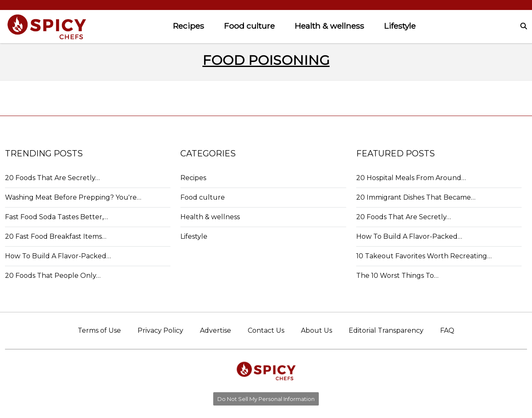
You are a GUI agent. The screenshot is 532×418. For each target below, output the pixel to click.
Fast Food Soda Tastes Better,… (57, 217)
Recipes (188, 26)
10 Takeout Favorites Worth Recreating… (424, 256)
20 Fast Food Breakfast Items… (56, 236)
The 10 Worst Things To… (397, 276)
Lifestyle (400, 26)
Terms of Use (99, 330)
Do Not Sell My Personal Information (266, 399)
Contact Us (266, 330)
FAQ (447, 330)
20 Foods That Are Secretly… (52, 178)
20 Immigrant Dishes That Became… (416, 197)
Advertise (216, 330)
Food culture (249, 26)
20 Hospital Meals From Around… (411, 178)
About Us (316, 330)
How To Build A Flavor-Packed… (58, 256)
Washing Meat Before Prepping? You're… (73, 197)
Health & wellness (329, 26)
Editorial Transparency (386, 330)
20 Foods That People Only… (53, 276)
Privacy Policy (160, 330)
